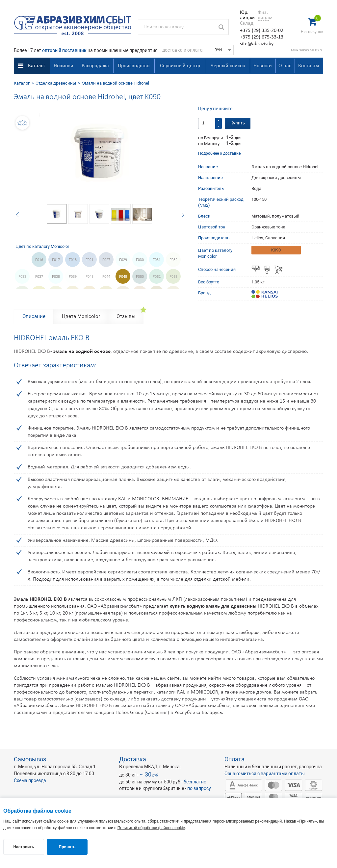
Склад (247, 23)
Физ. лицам (263, 15)
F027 (106, 260)
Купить (238, 123)
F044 (106, 277)
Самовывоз (30, 759)
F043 (90, 277)
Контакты (309, 66)
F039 (73, 277)
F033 (22, 277)
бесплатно (195, 782)
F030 (140, 260)
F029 (123, 260)
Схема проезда (30, 780)
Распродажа (95, 66)
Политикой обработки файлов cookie (151, 828)
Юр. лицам (246, 15)
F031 (157, 260)
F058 (173, 277)
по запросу (199, 788)
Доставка (133, 759)
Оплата (234, 759)
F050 (140, 277)
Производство (134, 66)
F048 (123, 277)
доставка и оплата (182, 50)
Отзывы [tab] (126, 316)
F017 (56, 260)
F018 (73, 260)
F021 (90, 260)
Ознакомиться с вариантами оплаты (265, 774)
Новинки (64, 66)
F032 (173, 260)
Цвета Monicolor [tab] (81, 316)
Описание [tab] (34, 316)
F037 (39, 277)
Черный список (228, 66)
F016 (39, 260)
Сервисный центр (180, 66)
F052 (157, 277)
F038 (56, 277)
